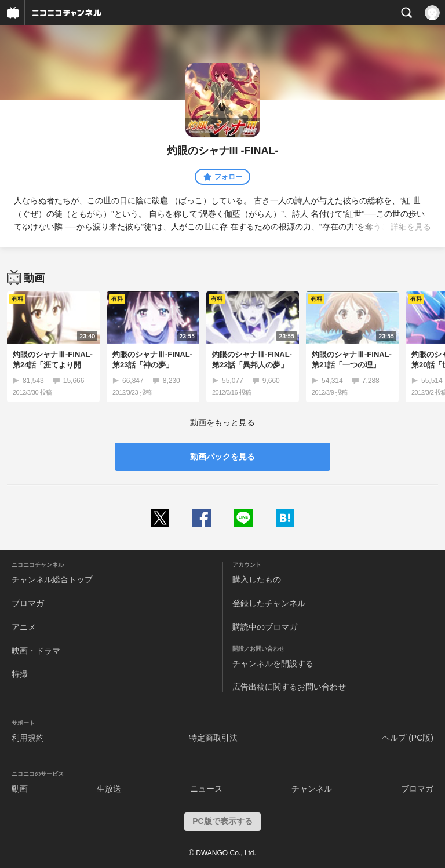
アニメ (24, 627)
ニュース (206, 789)
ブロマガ (28, 603)
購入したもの (257, 579)
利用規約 (28, 738)
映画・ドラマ (36, 651)
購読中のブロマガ (265, 627)
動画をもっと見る (222, 422)
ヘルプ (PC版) (408, 738)
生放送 (109, 789)
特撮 (20, 674)
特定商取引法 (213, 738)
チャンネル (312, 789)
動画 (20, 789)
